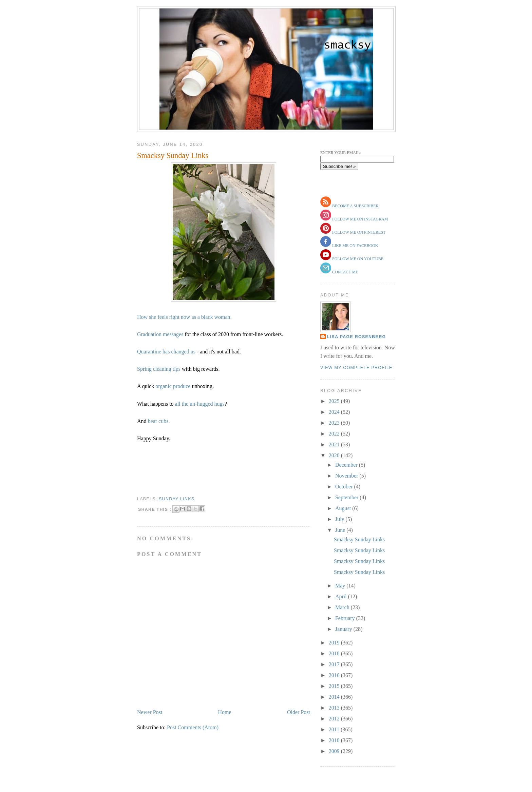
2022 (335, 434)
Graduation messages (160, 334)
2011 (335, 729)
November (347, 476)
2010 (335, 740)
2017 (335, 664)
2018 (335, 653)
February (346, 618)
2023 (335, 423)
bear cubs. (159, 421)
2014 (335, 697)
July (340, 519)
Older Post (299, 712)
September (347, 497)
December (347, 465)
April (342, 596)
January (344, 629)
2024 (335, 412)
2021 (335, 445)
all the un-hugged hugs (200, 404)
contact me (345, 272)
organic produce (173, 386)
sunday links (177, 499)
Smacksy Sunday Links (173, 156)
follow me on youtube (357, 259)
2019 (335, 643)
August (344, 508)
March (343, 607)
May (341, 586)
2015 (335, 686)
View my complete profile (356, 368)
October (345, 487)
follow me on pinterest (358, 232)
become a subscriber (355, 206)
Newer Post (150, 712)
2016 (335, 675)
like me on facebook (355, 246)
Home (225, 712)
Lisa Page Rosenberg (356, 337)
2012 (335, 719)
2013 (335, 708)
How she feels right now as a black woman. (184, 317)
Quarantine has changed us (166, 352)
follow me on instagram (359, 219)
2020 (335, 455)
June (341, 530)
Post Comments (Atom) (193, 727)
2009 (335, 751)
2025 (335, 401)
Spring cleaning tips (159, 369)
